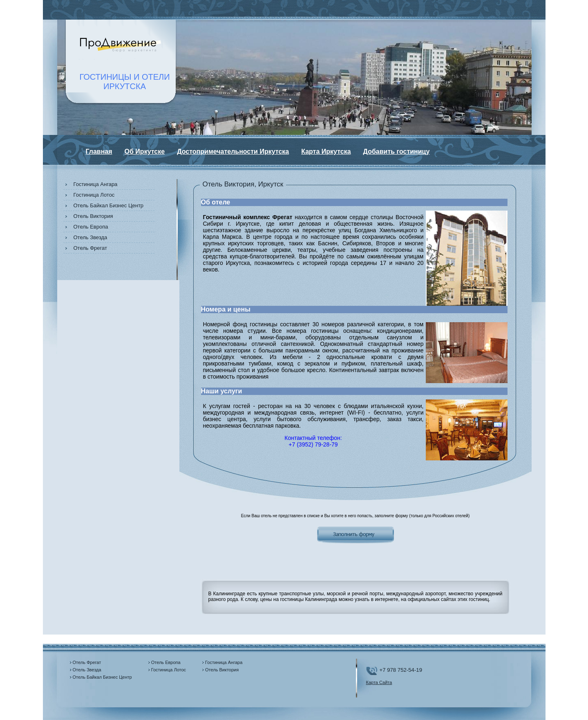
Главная (99, 151)
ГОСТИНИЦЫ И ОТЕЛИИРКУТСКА (125, 82)
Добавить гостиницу (397, 151)
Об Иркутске (145, 151)
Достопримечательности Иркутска (233, 151)
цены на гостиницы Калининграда (299, 599)
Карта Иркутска (326, 151)
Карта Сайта (379, 682)
